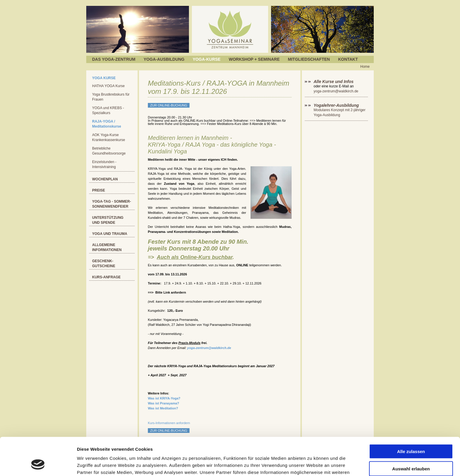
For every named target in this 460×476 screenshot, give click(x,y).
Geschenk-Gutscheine (104, 264)
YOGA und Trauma (110, 234)
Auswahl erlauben (411, 435)
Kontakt (348, 59)
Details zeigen (312, 464)
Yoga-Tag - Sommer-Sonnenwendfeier (111, 204)
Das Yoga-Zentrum (114, 59)
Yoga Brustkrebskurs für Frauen (111, 97)
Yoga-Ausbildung (164, 59)
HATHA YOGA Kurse (108, 86)
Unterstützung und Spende (108, 220)
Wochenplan (105, 179)
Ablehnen (411, 452)
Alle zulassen (411, 417)
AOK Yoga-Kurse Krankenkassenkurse (109, 137)
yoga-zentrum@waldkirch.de (209, 348)
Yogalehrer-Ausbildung (336, 105)
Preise (99, 190)
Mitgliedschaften (309, 59)
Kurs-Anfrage (106, 277)
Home (365, 67)
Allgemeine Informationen (107, 247)
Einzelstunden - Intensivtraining (104, 164)
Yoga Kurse (104, 78)
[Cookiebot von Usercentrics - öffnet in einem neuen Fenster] (38, 465)
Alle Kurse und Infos (334, 82)
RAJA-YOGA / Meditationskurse (107, 124)
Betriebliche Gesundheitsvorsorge (109, 151)
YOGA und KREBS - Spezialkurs (108, 110)
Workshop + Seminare (254, 59)
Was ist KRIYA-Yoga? (164, 398)
